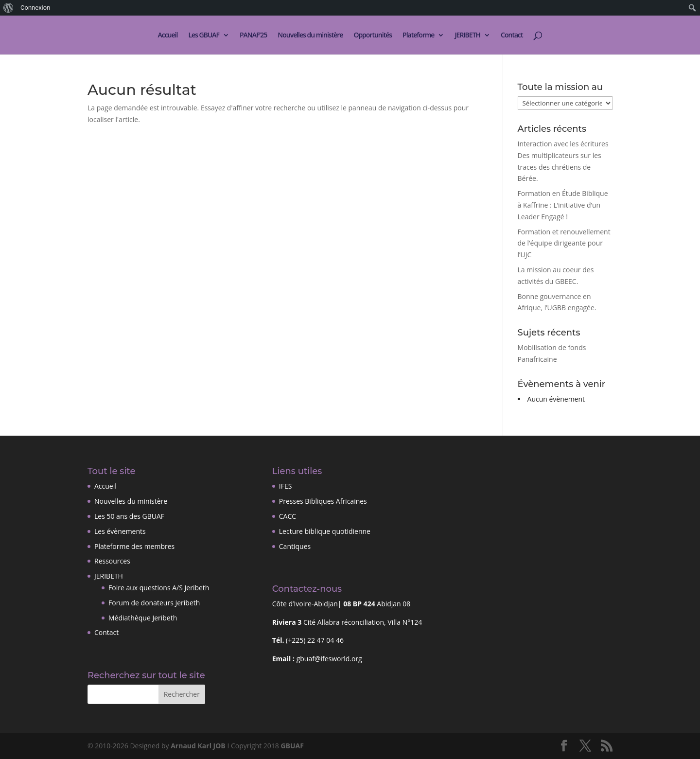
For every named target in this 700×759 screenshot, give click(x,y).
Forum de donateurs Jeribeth (154, 603)
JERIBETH (467, 35)
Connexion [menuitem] (35, 8)
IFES (286, 486)
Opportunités (373, 35)
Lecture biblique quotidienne (325, 531)
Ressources (112, 561)
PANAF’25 (253, 35)
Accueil (167, 35)
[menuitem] (9, 8)
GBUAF (292, 746)
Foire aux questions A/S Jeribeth (159, 588)
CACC (288, 516)
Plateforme (418, 35)
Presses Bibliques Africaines (323, 501)
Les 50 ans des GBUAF (129, 516)
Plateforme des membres (134, 546)
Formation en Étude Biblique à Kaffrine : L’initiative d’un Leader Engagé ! (563, 205)
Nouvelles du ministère (310, 35)
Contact (512, 35)
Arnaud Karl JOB (198, 746)
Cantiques (295, 546)
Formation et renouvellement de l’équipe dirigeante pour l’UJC (564, 243)
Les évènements (120, 531)
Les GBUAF (204, 35)
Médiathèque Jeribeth (143, 618)
